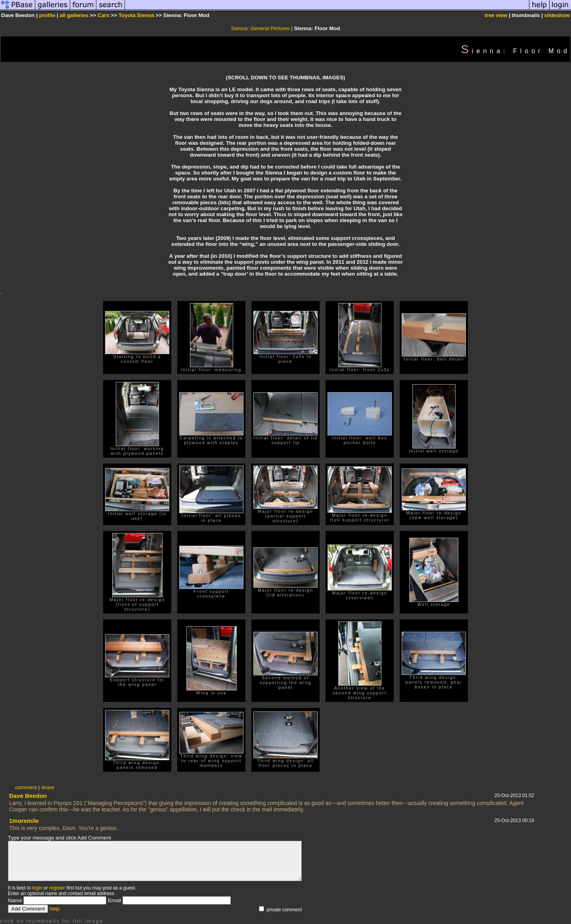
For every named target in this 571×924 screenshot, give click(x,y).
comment (26, 787)
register (57, 888)
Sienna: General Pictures (260, 28)
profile (47, 15)
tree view (496, 15)
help (55, 909)
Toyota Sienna (136, 15)
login (37, 888)
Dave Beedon (28, 796)
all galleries (74, 15)
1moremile (24, 821)
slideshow (557, 15)
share (48, 787)
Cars (103, 15)
